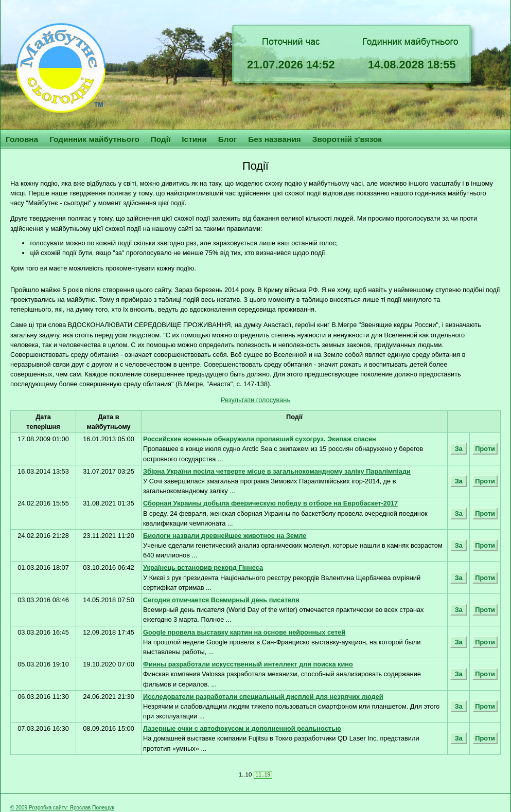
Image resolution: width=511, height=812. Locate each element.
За (459, 449)
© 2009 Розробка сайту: (40, 808)
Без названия (275, 139)
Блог (227, 139)
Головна (22, 139)
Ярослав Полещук (92, 808)
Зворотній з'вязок (347, 139)
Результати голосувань (255, 400)
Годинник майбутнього (94, 139)
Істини (194, 139)
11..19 (263, 775)
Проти (485, 449)
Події (161, 139)
